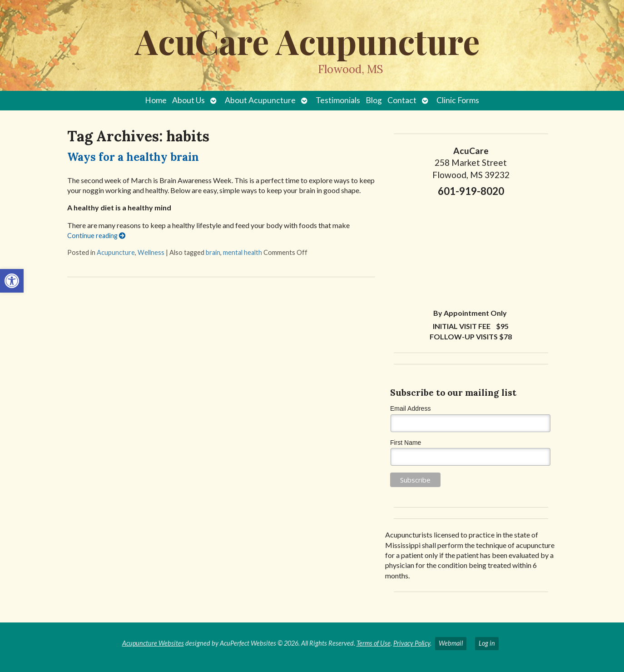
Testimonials (338, 100)
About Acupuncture (260, 100)
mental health (243, 252)
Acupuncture (116, 252)
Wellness (151, 252)
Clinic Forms (458, 100)
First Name (406, 443)
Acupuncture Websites (153, 643)
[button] (12, 281)
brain (213, 252)
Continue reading (96, 236)
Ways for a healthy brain (133, 157)
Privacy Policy (412, 643)
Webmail (451, 643)
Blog (374, 100)
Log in (487, 643)
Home (156, 100)
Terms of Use (374, 643)
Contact (402, 100)
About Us (188, 100)
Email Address (410, 408)
